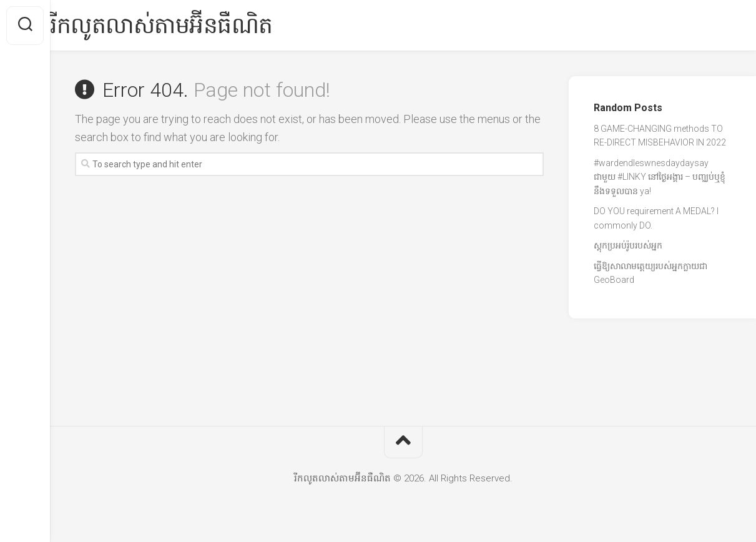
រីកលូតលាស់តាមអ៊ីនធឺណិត (186, 26)
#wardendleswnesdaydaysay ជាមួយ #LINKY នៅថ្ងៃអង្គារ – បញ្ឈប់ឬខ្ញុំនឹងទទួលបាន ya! (660, 177)
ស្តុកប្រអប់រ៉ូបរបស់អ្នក (628, 245)
